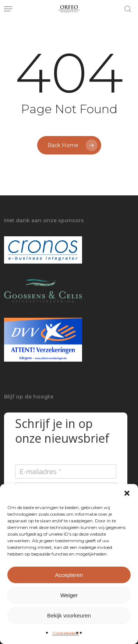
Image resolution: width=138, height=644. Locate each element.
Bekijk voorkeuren (69, 615)
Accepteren (69, 575)
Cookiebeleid (66, 633)
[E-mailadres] (66, 471)
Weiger (69, 595)
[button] (127, 493)
